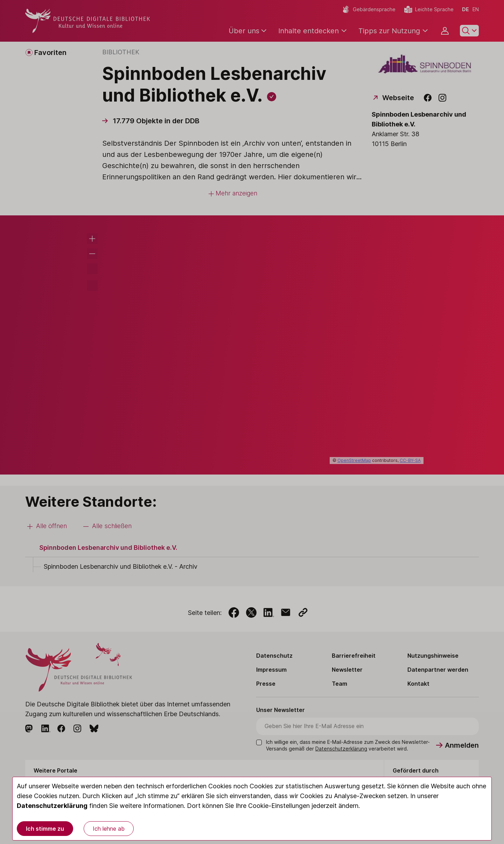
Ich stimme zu (45, 829)
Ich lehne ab (109, 829)
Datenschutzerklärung (52, 806)
